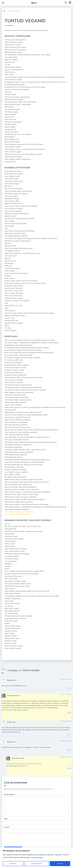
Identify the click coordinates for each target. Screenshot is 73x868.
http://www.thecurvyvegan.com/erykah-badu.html (24, 764)
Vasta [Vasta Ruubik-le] (69, 688)
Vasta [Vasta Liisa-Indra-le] (69, 712)
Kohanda (13, 864)
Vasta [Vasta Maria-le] (69, 750)
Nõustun (60, 864)
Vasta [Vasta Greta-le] (69, 734)
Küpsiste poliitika (37, 857)
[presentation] (21, 840)
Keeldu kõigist (37, 864)
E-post (7, 827)
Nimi (6, 819)
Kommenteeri (10, 795)
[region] (36, 858)
